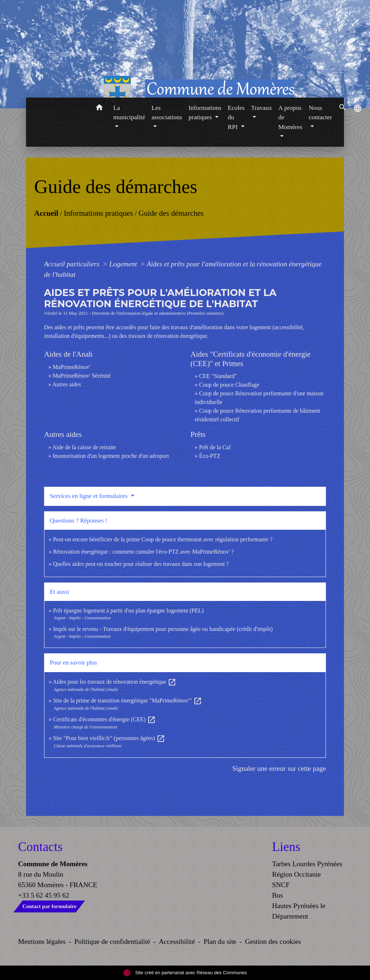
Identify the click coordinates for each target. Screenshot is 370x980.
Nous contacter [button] (320, 112)
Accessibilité (177, 942)
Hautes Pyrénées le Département (299, 911)
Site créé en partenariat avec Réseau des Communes (185, 973)
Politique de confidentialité (112, 942)
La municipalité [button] (129, 112)
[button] (100, 109)
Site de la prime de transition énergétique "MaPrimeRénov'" (128, 700)
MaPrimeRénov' (72, 367)
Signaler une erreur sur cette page (279, 768)
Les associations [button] (167, 112)
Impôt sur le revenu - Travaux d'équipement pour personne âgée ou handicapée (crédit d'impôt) (163, 629)
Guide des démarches (171, 213)
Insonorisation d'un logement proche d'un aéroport (111, 456)
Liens (286, 847)
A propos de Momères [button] (290, 117)
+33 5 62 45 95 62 (44, 895)
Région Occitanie (296, 874)
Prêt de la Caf (215, 447)
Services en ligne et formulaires (90, 496)
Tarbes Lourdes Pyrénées (307, 864)
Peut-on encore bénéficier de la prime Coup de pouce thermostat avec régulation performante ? (163, 539)
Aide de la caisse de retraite (84, 447)
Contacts (40, 847)
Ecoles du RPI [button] (236, 117)
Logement (124, 264)
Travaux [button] (262, 108)
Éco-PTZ (210, 456)
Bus (277, 895)
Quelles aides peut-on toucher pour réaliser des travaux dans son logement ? (141, 564)
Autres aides (67, 384)
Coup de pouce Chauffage (229, 385)
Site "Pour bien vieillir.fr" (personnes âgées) (109, 738)
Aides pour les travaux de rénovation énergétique (115, 682)
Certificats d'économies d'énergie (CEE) (105, 719)
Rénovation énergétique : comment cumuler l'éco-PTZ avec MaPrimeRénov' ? (143, 552)
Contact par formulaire (49, 906)
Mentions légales (42, 942)
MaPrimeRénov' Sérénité (82, 376)
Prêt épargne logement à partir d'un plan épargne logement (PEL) (128, 611)
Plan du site (220, 942)
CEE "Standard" (218, 376)
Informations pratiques (98, 213)
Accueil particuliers (73, 264)
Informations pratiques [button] (205, 112)
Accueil (46, 213)
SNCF (281, 885)
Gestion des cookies (273, 942)
